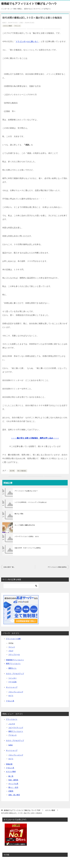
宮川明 (12, 471)
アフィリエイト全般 (13, 639)
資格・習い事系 (14, 795)
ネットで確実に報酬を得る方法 (25, 525)
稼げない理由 (19, 514)
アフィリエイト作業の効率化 (57, 567)
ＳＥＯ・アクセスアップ (15, 674)
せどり (11, 696)
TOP (22, 810)
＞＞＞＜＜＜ (35, 438)
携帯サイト (12, 668)
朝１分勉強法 (22, 471)
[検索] (21, 586)
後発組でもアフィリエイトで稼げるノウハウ (29, 3)
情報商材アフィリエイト (15, 660)
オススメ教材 (8, 26)
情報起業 (9, 764)
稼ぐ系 (11, 776)
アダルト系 (10, 701)
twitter (11, 745)
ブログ (11, 651)
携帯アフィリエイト (13, 664)
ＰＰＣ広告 (12, 682)
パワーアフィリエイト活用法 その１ (27, 537)
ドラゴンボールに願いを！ (27, 41)
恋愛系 (11, 791)
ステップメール (14, 654)
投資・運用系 (13, 780)
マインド (17, 26)
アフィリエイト (12, 719)
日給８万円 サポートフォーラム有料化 (28, 548)
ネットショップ (12, 687)
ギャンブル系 (13, 784)
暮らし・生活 (13, 787)
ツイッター (12, 678)
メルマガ (12, 724)
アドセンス (12, 735)
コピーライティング (16, 728)
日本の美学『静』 (9, 567)
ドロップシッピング (16, 692)
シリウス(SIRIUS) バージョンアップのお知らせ (31, 502)
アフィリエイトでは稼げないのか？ (26, 491)
